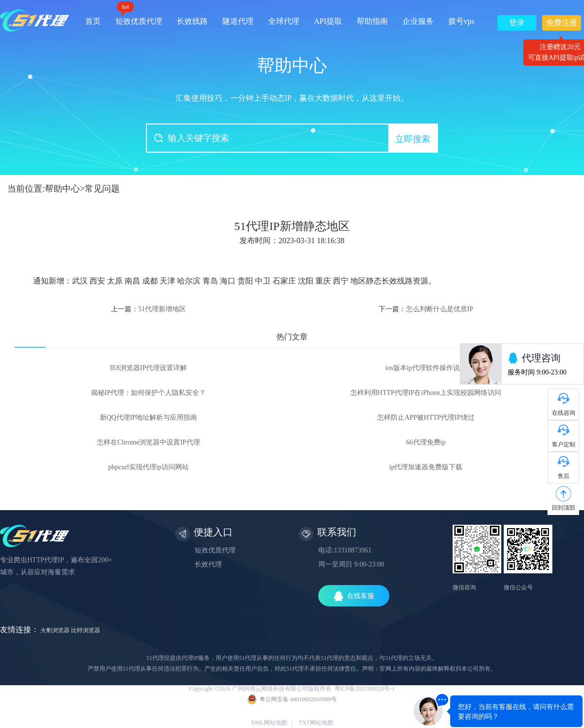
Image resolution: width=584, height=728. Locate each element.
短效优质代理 (139, 18)
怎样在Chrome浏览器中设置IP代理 (148, 442)
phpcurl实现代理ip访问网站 (148, 467)
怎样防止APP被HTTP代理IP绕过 (426, 417)
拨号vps (461, 21)
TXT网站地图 (316, 723)
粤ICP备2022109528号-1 (365, 689)
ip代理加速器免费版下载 (426, 467)
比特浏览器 (86, 630)
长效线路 (192, 21)
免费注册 (562, 25)
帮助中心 (62, 189)
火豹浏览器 (55, 630)
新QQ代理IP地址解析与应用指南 (149, 417)
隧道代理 (238, 21)
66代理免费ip (426, 442)
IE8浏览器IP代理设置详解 (149, 368)
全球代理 (284, 21)
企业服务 (418, 21)
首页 (93, 21)
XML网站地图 (269, 723)
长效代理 (208, 564)
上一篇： (148, 309)
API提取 (328, 21)
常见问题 (102, 189)
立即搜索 (413, 139)
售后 (564, 476)
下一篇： (426, 309)
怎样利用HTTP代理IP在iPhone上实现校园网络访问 (426, 393)
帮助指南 (372, 21)
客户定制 (564, 444)
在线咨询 (564, 413)
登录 (517, 23)
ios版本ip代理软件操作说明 (426, 368)
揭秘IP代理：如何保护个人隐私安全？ (148, 393)
